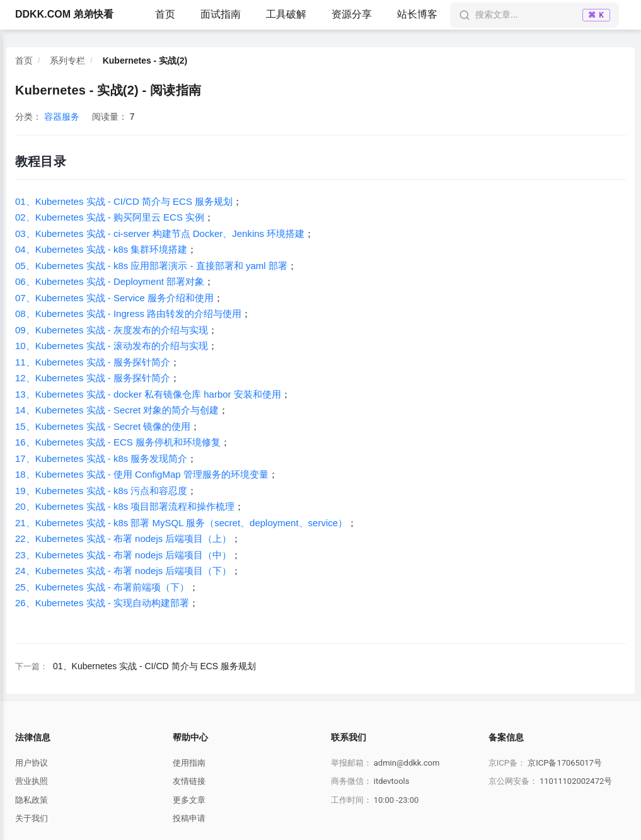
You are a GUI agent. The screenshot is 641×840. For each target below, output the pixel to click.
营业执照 (32, 781)
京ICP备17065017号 (565, 763)
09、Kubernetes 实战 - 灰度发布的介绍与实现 (112, 330)
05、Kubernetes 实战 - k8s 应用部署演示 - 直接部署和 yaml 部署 (151, 266)
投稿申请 (189, 818)
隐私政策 (32, 800)
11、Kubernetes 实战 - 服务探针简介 (93, 362)
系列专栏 (67, 60)
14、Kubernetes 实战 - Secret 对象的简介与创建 (117, 410)
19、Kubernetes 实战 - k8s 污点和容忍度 (101, 491)
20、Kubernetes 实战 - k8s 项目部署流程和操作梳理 (125, 506)
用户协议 (32, 763)
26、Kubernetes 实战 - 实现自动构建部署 (102, 603)
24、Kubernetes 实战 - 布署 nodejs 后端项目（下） (123, 571)
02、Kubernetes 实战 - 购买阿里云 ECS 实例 (110, 217)
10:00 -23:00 (396, 800)
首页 (165, 14)
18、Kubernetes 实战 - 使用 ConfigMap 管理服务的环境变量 (142, 474)
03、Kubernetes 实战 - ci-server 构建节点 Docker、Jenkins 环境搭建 (160, 233)
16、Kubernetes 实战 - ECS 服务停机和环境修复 (118, 442)
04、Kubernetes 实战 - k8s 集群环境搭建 (101, 249)
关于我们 (32, 818)
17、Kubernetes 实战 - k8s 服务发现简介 (101, 458)
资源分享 (352, 14)
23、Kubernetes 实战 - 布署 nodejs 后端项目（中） (123, 555)
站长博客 (417, 14)
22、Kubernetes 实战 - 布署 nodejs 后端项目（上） (123, 538)
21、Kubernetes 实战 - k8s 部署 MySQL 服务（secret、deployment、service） (181, 523)
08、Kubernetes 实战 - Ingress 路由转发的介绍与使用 (128, 314)
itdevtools (392, 781)
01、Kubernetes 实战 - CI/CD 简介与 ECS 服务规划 (124, 201)
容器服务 (62, 117)
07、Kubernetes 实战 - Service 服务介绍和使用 (114, 298)
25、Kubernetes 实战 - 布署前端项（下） (102, 587)
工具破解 (286, 14)
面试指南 (221, 14)
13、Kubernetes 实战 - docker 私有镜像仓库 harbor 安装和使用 (148, 394)
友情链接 (189, 781)
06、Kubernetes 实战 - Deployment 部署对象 (110, 281)
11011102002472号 (576, 781)
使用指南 (189, 763)
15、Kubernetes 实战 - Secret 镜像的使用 (103, 426)
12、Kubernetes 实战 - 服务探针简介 (93, 378)
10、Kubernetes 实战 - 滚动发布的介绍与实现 (112, 346)
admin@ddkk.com (407, 763)
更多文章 (189, 800)
